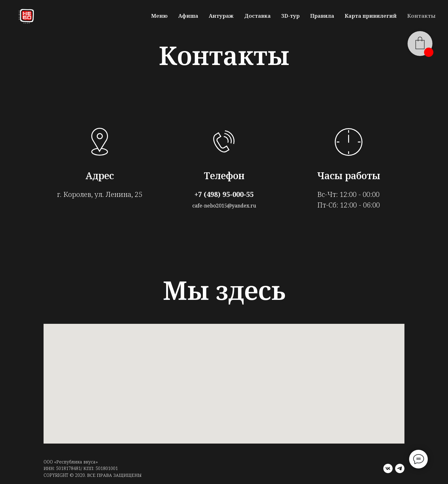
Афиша (188, 16)
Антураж (221, 16)
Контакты (421, 16)
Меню (159, 16)
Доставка (257, 16)
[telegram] (400, 468)
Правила (322, 16)
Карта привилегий (371, 16)
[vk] (388, 468)
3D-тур (290, 16)
